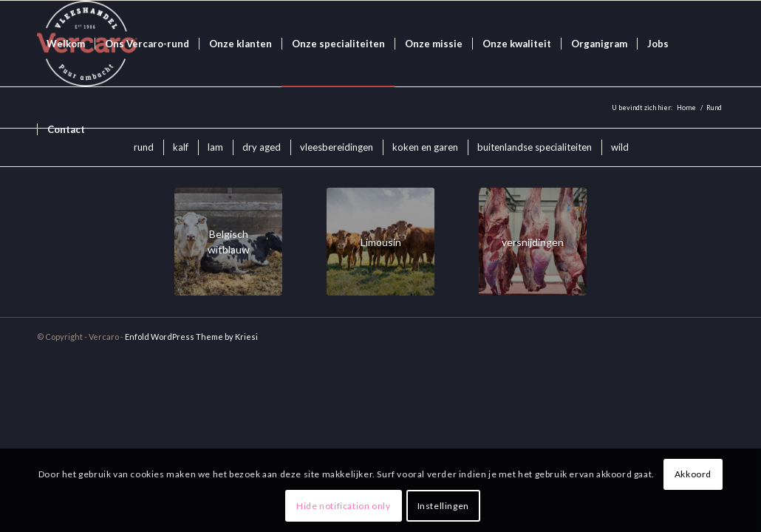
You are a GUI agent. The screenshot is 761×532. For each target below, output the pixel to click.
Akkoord (693, 474)
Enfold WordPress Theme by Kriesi (191, 337)
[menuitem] (66, 44)
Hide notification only (343, 506)
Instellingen (443, 506)
